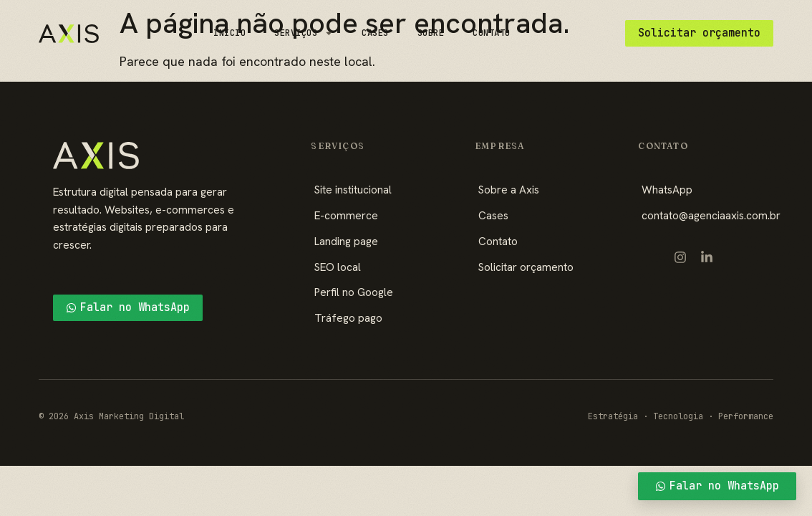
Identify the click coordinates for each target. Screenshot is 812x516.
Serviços (304, 33)
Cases (375, 33)
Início (229, 33)
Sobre (431, 33)
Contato (492, 33)
